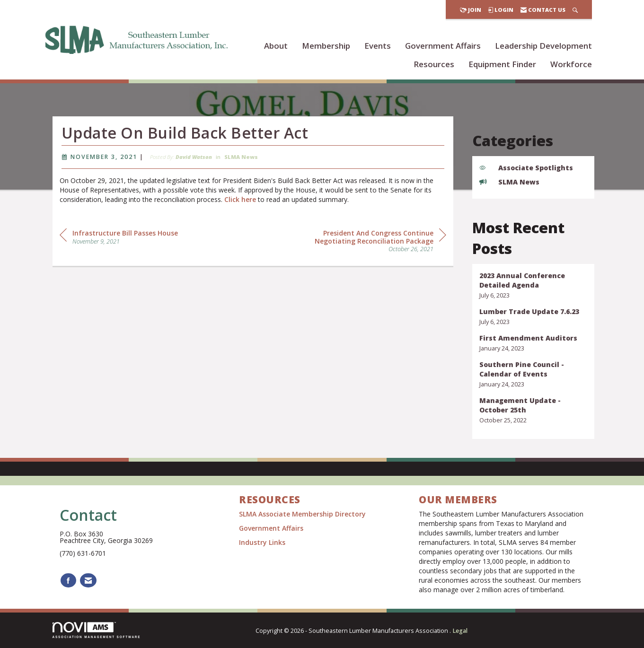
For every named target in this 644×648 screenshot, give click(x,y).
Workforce (571, 64)
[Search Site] (575, 10)
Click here (240, 201)
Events (378, 46)
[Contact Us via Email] (88, 581)
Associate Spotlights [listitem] (526, 168)
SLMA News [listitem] (509, 182)
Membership (326, 46)
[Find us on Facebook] (68, 581)
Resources (434, 64)
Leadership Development (543, 46)
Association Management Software (97, 630)
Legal (460, 631)
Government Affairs (443, 46)
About (276, 46)
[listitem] (533, 285)
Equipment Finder (502, 64)
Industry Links (262, 542)
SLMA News (241, 158)
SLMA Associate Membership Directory (303, 514)
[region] (375, 242)
